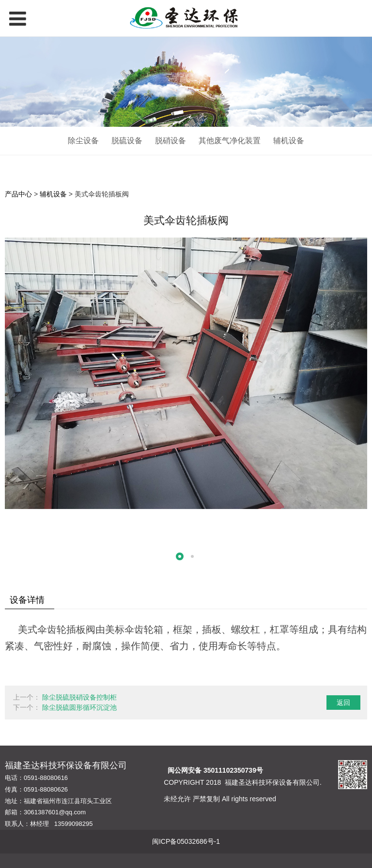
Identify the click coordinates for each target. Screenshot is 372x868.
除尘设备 (83, 141)
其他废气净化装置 (230, 141)
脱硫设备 (127, 141)
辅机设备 (289, 141)
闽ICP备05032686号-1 (186, 841)
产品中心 (18, 194)
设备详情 (27, 600)
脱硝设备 (170, 141)
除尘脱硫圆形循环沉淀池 (79, 707)
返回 (343, 703)
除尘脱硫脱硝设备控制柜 (79, 697)
